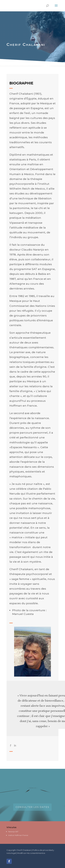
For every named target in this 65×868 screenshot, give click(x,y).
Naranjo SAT (13, 832)
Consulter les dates (32, 807)
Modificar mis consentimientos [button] (31, 853)
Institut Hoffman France (18, 835)
